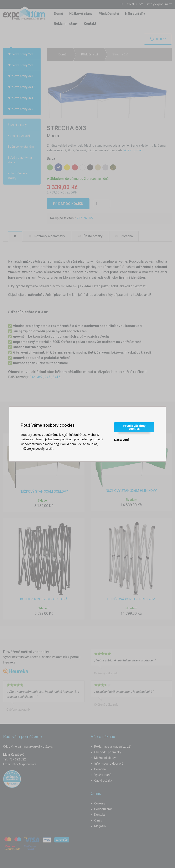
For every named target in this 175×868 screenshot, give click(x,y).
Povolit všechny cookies (134, 427)
